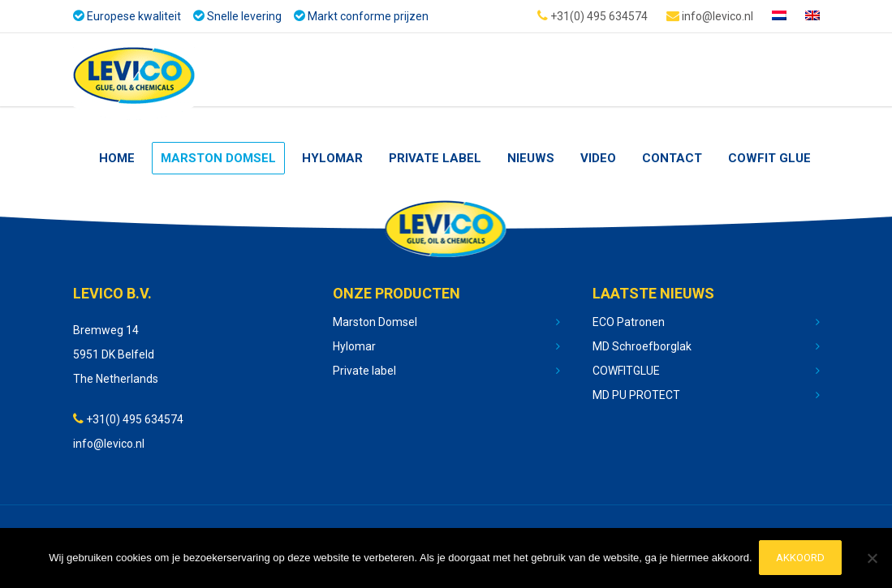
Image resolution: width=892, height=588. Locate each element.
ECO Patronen (629, 322)
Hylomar (332, 158)
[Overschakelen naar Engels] (812, 16)
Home (117, 158)
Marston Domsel (218, 158)
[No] (872, 559)
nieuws (531, 158)
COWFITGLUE (626, 371)
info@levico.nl (710, 15)
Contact (672, 158)
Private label (364, 371)
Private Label (435, 158)
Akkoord (802, 558)
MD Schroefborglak (642, 346)
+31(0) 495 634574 (593, 15)
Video (598, 158)
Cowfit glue (769, 158)
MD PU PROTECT (636, 395)
